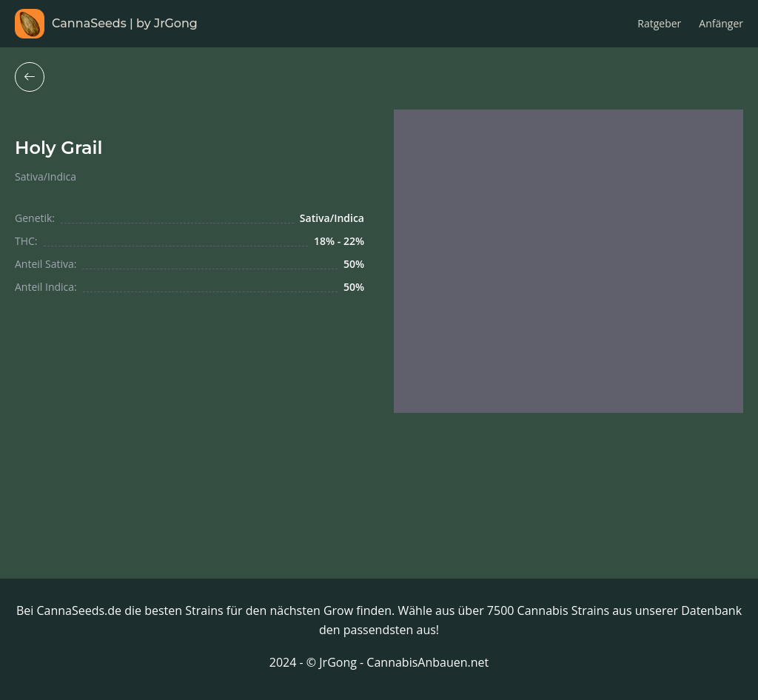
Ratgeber (659, 23)
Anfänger (721, 23)
